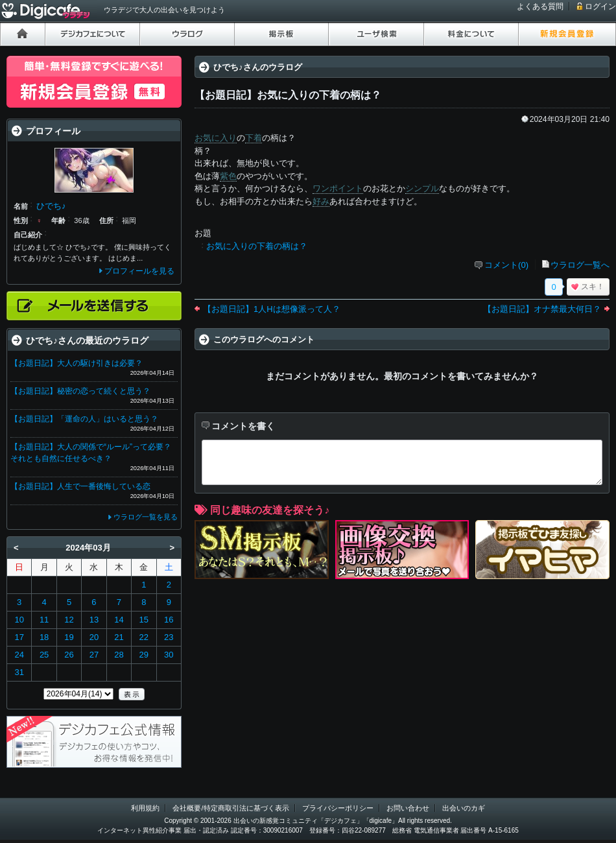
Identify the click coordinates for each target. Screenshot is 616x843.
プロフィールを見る (139, 271)
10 (19, 620)
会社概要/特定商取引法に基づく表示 (231, 808)
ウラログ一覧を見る (146, 517)
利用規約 (145, 808)
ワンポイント (338, 188)
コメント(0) (506, 265)
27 (94, 655)
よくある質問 (540, 6)
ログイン (600, 6)
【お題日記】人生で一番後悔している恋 (80, 486)
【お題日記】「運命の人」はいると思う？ (84, 419)
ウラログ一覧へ (580, 265)
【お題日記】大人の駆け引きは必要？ (77, 363)
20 (94, 637)
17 (19, 637)
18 (44, 637)
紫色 (228, 176)
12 (69, 620)
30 (169, 655)
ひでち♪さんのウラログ (258, 67)
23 (169, 637)
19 (69, 637)
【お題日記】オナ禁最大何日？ (542, 309)
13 (94, 620)
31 (19, 672)
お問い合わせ (408, 808)
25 (44, 655)
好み (321, 201)
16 (169, 620)
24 (19, 655)
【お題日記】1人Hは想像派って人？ (272, 309)
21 (119, 637)
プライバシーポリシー (338, 808)
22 (144, 637)
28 (119, 655)
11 (44, 620)
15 (144, 620)
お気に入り (216, 138)
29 (144, 655)
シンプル (422, 188)
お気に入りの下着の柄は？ (257, 246)
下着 (254, 138)
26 (69, 655)
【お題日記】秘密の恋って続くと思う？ (80, 391)
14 (119, 620)
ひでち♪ (51, 206)
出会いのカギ (464, 808)
